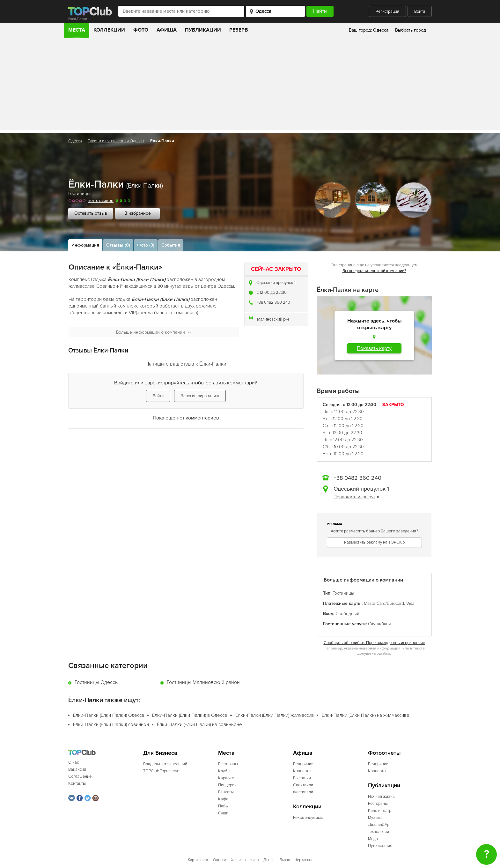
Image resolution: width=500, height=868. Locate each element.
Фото (141, 30)
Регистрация (387, 11)
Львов (285, 860)
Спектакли (303, 785)
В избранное (138, 213)
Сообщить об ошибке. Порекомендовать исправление (374, 643)
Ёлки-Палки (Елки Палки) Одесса (109, 715)
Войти (420, 11)
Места (77, 30)
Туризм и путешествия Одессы (116, 141)
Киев (254, 860)
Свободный (347, 614)
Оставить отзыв (91, 213)
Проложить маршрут (357, 497)
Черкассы (303, 860)
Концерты (302, 771)
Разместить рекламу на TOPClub (374, 542)
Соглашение (80, 776)
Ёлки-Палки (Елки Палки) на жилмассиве (366, 715)
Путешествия (380, 846)
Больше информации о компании (154, 332)
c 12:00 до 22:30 (272, 293)
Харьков (238, 860)
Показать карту (374, 348)
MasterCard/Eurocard (384, 603)
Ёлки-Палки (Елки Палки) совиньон (111, 724)
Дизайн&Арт (379, 825)
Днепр (269, 860)
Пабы (223, 806)
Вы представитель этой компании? (374, 271)
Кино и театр (380, 811)
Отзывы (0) (118, 245)
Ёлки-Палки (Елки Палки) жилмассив (275, 715)
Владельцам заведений (165, 764)
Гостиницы (79, 193)
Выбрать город (411, 30)
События (171, 245)
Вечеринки (303, 764)
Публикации (203, 30)
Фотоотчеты (384, 753)
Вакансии (77, 769)
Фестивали (303, 792)
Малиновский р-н (273, 319)
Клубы (224, 771)
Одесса (75, 141)
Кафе (223, 799)
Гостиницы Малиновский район (203, 682)
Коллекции (109, 30)
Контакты (77, 783)
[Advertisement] (250, 85)
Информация (85, 245)
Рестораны (228, 764)
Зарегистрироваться (200, 396)
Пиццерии (227, 785)
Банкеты (226, 792)
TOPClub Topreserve (161, 771)
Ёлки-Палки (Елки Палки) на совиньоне (199, 724)
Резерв (239, 30)
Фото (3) (146, 245)
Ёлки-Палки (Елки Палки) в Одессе (190, 715)
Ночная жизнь (381, 797)
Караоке (226, 778)
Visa (410, 603)
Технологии (379, 832)
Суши (223, 813)
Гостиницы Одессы (97, 682)
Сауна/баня (380, 624)
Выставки (302, 778)
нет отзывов (101, 200)
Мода (373, 839)
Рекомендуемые (308, 818)
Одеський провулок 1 (276, 283)
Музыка (375, 818)
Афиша (167, 30)
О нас (74, 762)
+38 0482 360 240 (273, 302)
